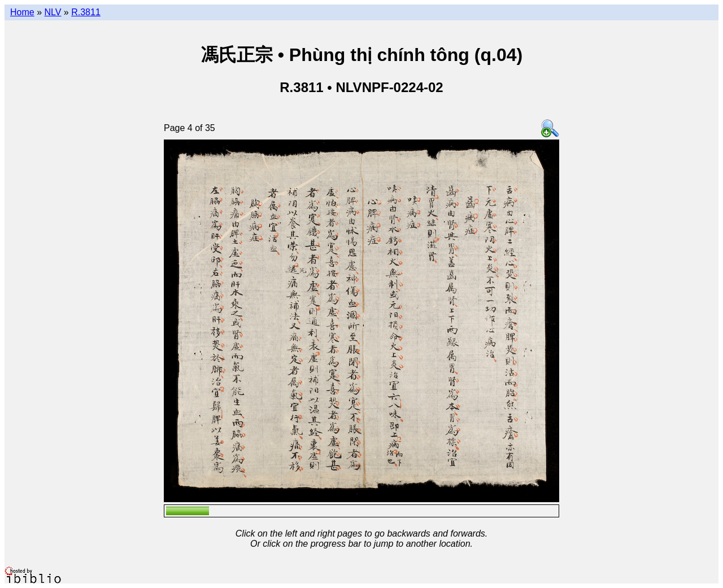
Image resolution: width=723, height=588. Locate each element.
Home (22, 12)
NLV (53, 12)
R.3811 (86, 12)
